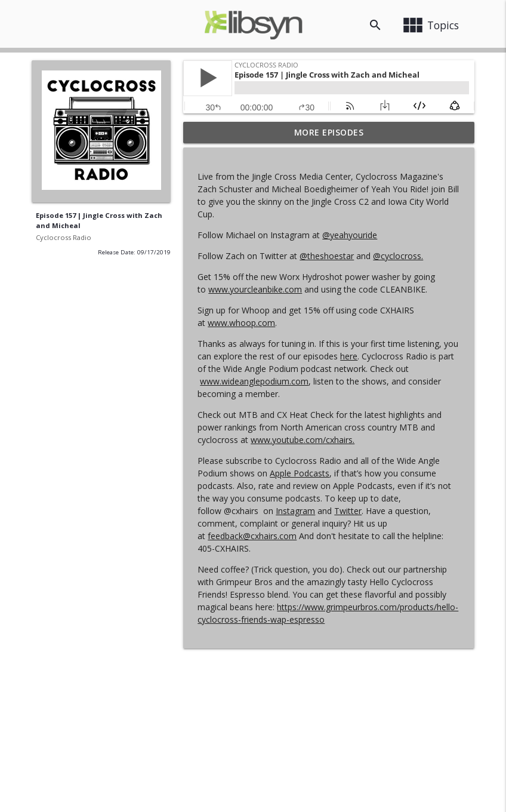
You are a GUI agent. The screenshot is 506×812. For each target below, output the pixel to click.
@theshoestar (327, 256)
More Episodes (329, 132)
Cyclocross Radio (64, 237)
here (349, 356)
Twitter (348, 511)
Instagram (295, 511)
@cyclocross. (398, 256)
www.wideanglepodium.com (254, 381)
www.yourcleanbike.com (255, 289)
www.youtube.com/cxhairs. (303, 440)
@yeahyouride (350, 235)
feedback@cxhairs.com (252, 536)
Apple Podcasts (300, 473)
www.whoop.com (241, 323)
